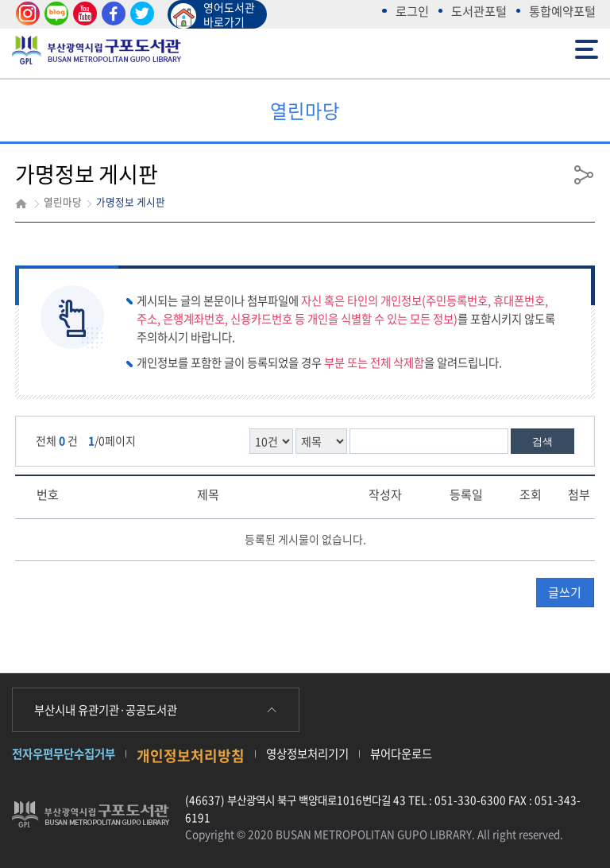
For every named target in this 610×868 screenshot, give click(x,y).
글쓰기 (565, 592)
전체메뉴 (587, 48)
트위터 (140, 14)
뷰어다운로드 (401, 754)
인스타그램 (25, 14)
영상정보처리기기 (307, 754)
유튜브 (83, 14)
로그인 (412, 11)
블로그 (54, 14)
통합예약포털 (562, 11)
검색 (542, 442)
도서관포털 (479, 11)
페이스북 (111, 14)
